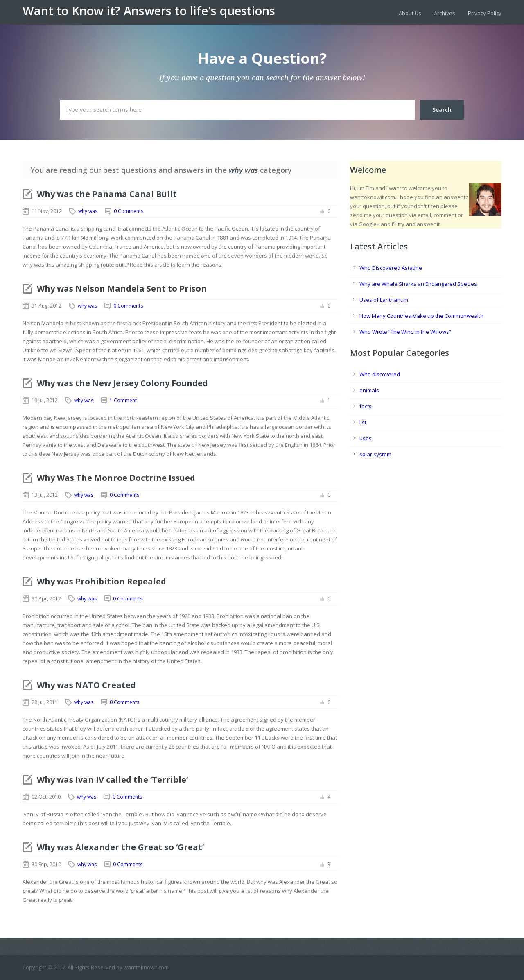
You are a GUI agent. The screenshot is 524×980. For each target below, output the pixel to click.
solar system (375, 454)
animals (369, 390)
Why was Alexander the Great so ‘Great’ (120, 847)
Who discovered (380, 374)
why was (88, 211)
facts (366, 406)
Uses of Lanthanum (384, 300)
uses (366, 438)
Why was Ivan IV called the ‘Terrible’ (112, 780)
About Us (410, 13)
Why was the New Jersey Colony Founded (122, 383)
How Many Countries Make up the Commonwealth (421, 316)
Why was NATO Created (86, 685)
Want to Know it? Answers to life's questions (149, 11)
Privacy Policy (485, 13)
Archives (445, 13)
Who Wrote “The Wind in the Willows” (405, 332)
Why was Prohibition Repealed (102, 581)
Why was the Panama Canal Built (107, 194)
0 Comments (129, 211)
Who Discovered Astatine (391, 268)
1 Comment (123, 400)
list (363, 422)
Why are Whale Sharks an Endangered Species (418, 284)
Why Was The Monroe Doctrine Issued (116, 478)
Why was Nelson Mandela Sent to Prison (122, 289)
